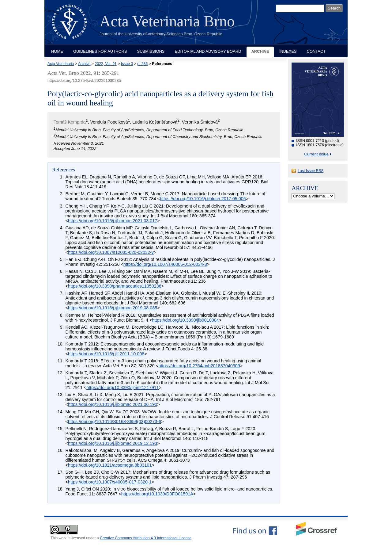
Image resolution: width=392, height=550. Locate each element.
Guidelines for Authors (100, 51)
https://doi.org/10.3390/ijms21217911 (123, 388)
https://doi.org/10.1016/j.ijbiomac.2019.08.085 (113, 308)
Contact (316, 51)
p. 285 (142, 64)
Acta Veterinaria (61, 64)
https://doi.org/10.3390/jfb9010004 (185, 320)
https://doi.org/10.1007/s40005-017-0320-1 (110, 482)
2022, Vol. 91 (106, 64)
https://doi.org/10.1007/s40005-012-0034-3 (165, 264)
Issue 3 (127, 64)
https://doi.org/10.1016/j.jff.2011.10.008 (106, 354)
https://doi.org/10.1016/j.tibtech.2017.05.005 (203, 199)
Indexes (288, 51)
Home (57, 51)
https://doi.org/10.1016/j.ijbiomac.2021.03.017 (113, 221)
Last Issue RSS (311, 171)
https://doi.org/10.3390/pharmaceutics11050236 (115, 286)
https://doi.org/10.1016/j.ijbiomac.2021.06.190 (113, 404)
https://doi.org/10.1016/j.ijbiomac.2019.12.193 (113, 443)
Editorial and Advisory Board (208, 51)
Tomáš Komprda (70, 122)
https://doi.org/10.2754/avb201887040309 (199, 366)
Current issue (316, 154)
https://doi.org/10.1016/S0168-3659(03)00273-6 (115, 422)
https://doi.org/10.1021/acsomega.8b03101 (110, 465)
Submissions (151, 51)
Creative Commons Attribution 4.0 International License (146, 538)
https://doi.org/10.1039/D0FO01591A (157, 494)
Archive (260, 51)
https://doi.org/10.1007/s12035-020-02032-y (111, 252)
